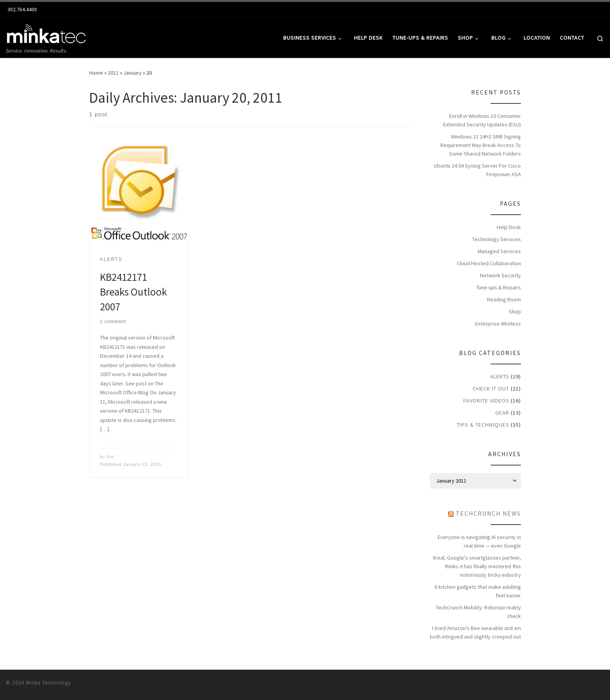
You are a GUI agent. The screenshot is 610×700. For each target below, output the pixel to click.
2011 (113, 73)
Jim (110, 457)
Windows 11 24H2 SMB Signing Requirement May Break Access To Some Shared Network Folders (481, 145)
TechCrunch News (488, 514)
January (132, 73)
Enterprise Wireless (498, 324)
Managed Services (499, 251)
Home (96, 73)
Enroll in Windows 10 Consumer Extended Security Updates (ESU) (482, 120)
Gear (502, 413)
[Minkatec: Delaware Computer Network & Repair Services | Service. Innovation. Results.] (47, 32)
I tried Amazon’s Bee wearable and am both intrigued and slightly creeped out (475, 632)
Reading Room (504, 299)
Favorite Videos (486, 401)
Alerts (500, 376)
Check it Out (491, 388)
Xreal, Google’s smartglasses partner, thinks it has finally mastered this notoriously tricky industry (477, 566)
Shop (515, 311)
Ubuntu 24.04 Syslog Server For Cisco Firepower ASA (477, 170)
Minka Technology (48, 683)
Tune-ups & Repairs (499, 287)
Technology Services (497, 239)
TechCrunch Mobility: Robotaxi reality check (478, 612)
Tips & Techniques (483, 425)
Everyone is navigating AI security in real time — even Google (479, 541)
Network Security (500, 275)
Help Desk (509, 227)
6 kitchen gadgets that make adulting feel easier (478, 591)
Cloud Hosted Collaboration (489, 263)
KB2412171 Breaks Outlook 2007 (133, 292)
